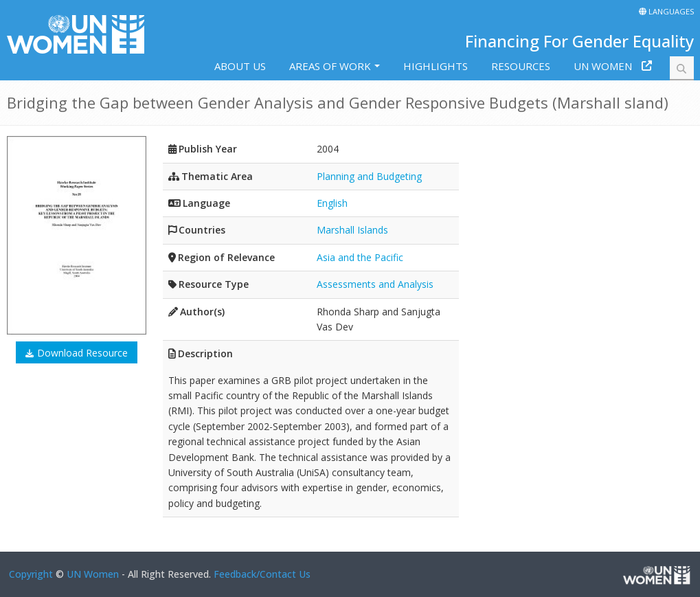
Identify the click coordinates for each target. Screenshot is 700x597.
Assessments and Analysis (375, 284)
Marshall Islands (352, 230)
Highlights (436, 66)
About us (240, 66)
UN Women (603, 66)
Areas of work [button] (330, 66)
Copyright (31, 574)
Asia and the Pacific (360, 257)
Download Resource (82, 353)
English (332, 203)
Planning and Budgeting (369, 176)
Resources (521, 66)
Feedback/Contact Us (262, 574)
